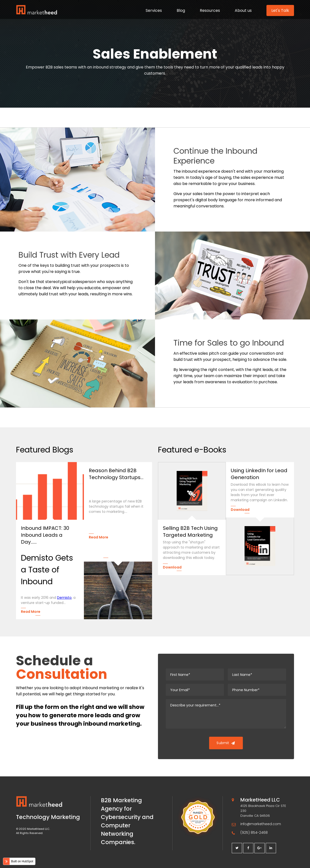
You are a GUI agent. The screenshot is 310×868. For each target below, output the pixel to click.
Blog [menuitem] (181, 10)
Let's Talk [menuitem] (280, 10)
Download (172, 567)
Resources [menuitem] (210, 10)
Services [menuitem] (154, 10)
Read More (31, 612)
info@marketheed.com (261, 824)
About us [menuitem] (243, 10)
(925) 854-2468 (254, 833)
